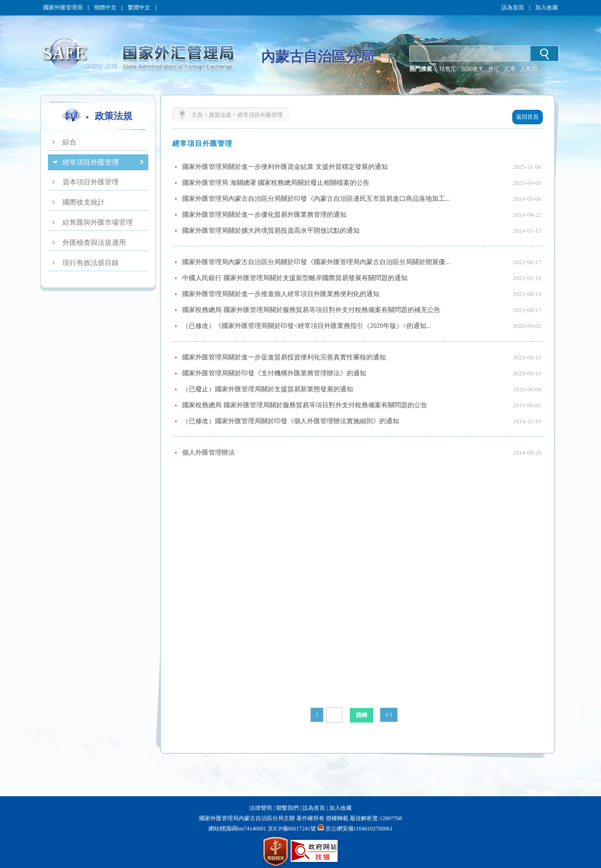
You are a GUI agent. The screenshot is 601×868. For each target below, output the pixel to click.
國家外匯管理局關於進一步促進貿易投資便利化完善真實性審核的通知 (284, 357)
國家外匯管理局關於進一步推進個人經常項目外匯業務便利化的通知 (281, 294)
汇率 (510, 69)
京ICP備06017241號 (291, 829)
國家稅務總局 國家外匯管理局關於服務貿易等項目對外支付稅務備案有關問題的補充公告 (311, 310)
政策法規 (220, 115)
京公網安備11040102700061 (359, 829)
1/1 (389, 715)
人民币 (529, 69)
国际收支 (472, 69)
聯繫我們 (287, 808)
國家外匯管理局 (63, 8)
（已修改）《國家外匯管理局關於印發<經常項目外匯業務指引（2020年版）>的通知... (307, 326)
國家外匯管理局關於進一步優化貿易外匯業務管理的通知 (264, 215)
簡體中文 (105, 8)
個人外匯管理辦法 (208, 453)
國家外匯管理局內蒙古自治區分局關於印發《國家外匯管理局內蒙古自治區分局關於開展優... (316, 262)
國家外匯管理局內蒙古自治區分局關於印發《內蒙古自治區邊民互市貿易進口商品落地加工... (316, 199)
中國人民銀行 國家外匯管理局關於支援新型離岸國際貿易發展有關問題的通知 (295, 278)
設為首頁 (513, 8)
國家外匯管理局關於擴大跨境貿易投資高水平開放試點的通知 (271, 231)
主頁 (197, 115)
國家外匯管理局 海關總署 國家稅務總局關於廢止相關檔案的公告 (276, 183)
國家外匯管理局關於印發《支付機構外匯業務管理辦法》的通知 (274, 373)
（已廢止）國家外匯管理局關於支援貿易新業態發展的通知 (268, 389)
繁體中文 (139, 8)
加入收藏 (547, 8)
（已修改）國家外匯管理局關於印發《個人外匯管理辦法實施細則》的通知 (291, 421)
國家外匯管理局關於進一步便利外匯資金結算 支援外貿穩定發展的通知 (285, 167)
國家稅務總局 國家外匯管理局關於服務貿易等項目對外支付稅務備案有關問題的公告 (305, 405)
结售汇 (448, 69)
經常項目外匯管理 (260, 115)
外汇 (494, 69)
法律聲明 (261, 808)
